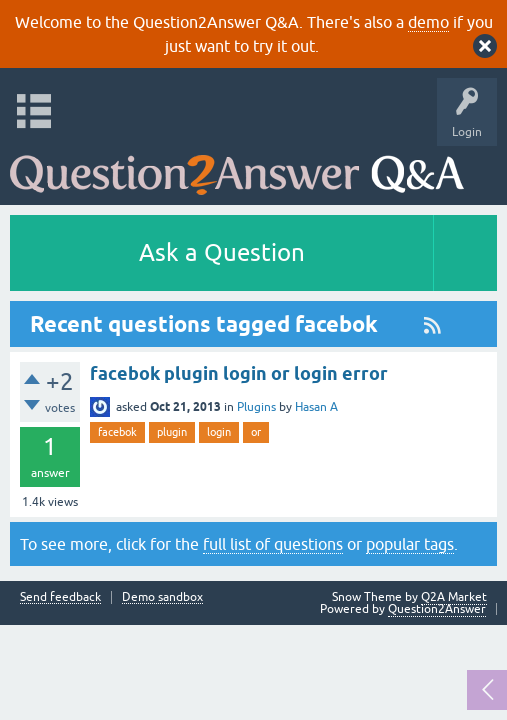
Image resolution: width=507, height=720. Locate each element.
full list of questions (273, 544)
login (219, 432)
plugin (172, 432)
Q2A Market (454, 597)
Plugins (256, 407)
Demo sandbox (162, 597)
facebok (117, 432)
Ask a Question (222, 252)
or (256, 432)
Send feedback (60, 597)
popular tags (410, 544)
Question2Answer (437, 609)
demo (428, 22)
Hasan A (316, 407)
